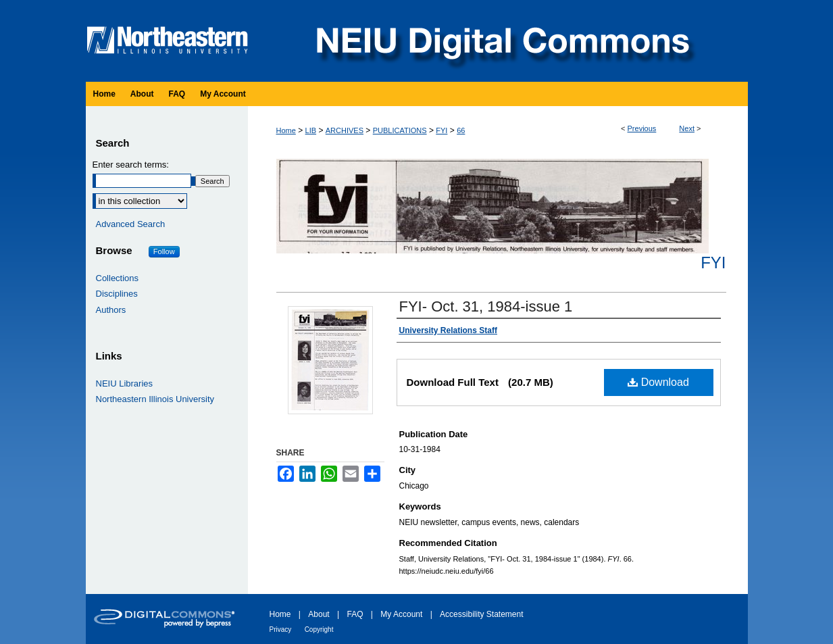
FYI (441, 130)
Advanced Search (131, 224)
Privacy (281, 629)
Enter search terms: (131, 165)
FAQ (355, 614)
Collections (118, 278)
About (319, 614)
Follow (164, 251)
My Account (401, 614)
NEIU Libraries (125, 383)
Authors (111, 310)
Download (658, 382)
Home (286, 130)
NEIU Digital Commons (501, 41)
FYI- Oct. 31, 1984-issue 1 (486, 306)
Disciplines (117, 294)
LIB (311, 130)
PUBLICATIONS (400, 130)
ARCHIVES (345, 130)
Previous (642, 128)
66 (461, 130)
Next (687, 128)
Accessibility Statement (481, 614)
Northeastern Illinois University (155, 399)
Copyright (319, 629)
